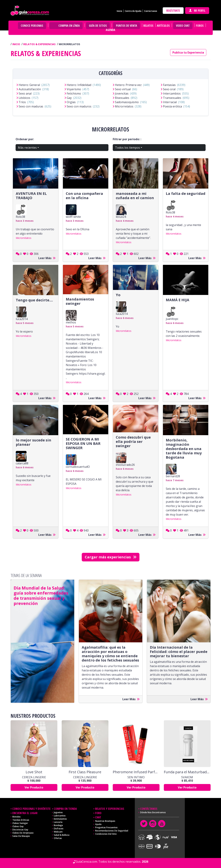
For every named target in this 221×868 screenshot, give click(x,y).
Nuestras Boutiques (105, 821)
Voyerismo (74, 89)
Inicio (119, 11)
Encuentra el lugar (25, 813)
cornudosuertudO (78, 467)
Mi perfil (197, 11)
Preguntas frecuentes (106, 827)
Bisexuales (122, 98)
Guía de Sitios (98, 26)
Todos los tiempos (128, 148)
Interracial (170, 102)
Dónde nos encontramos (153, 812)
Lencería (58, 822)
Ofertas (58, 838)
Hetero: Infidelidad (79, 85)
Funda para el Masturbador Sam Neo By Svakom (187, 772)
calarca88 (22, 463)
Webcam (58, 832)
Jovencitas (122, 93)
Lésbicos (24, 98)
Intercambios (172, 93)
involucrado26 (125, 465)
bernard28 (173, 476)
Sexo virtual (123, 89)
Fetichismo (74, 93)
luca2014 (22, 319)
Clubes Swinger (20, 823)
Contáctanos (151, 11)
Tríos (22, 102)
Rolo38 (20, 217)
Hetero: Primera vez (128, 85)
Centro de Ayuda (133, 11)
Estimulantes (60, 819)
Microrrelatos (124, 106)
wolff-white (73, 217)
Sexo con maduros (79, 106)
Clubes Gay (18, 826)
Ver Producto (34, 787)
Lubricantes (60, 816)
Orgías (71, 102)
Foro (98, 813)
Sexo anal (25, 93)
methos (71, 322)
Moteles (16, 817)
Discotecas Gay (20, 830)
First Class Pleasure (85, 772)
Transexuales (172, 98)
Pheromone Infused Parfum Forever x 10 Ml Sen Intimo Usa (136, 772)
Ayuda (98, 824)
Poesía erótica (172, 106)
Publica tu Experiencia (188, 52)
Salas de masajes (21, 836)
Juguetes (58, 812)
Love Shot (34, 772)
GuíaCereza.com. (87, 862)
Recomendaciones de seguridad (112, 831)
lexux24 (121, 217)
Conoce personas (32, 26)
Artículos (163, 26)
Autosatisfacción (30, 89)
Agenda (110, 30)
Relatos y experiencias (110, 809)
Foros (200, 26)
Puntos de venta (127, 26)
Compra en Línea (69, 26)
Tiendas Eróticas (21, 820)
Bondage (58, 825)
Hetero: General (29, 85)
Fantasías (169, 85)
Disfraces (59, 829)
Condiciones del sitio (106, 834)
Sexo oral (169, 89)
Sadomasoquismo (127, 102)
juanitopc (172, 319)
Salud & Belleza (62, 835)
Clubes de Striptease (23, 833)
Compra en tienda (65, 809)
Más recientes (27, 148)
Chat (98, 817)
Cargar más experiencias (111, 557)
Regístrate (173, 11)
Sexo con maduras (31, 106)
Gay (69, 98)
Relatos (148, 26)
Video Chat (183, 26)
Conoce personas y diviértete (31, 809)
